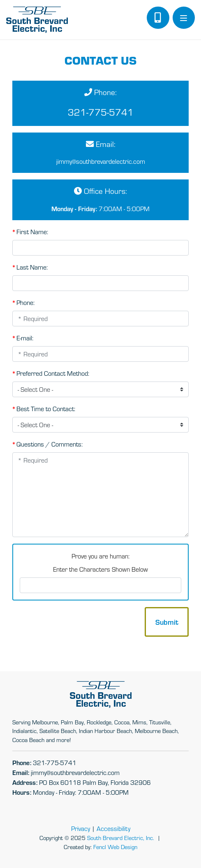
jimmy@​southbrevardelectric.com (101, 161)
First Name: (30, 231)
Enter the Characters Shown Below (100, 569)
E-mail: (23, 337)
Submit (167, 622)
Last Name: (30, 267)
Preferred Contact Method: (51, 373)
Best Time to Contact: (44, 408)
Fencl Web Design (115, 847)
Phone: (23, 302)
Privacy (81, 828)
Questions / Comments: (47, 444)
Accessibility (113, 828)
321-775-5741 (101, 112)
